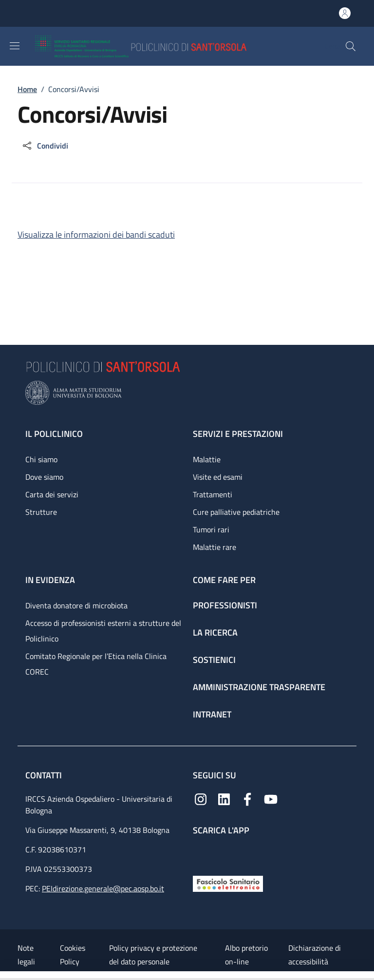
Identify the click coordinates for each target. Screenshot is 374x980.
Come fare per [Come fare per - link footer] (224, 580)
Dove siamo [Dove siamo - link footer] (44, 477)
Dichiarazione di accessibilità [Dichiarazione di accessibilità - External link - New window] (315, 955)
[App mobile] (201, 853)
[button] (351, 46)
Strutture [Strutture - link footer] (41, 512)
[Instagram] (201, 798)
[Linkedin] (224, 798)
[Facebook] (247, 798)
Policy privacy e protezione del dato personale (153, 955)
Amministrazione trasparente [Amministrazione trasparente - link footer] (259, 687)
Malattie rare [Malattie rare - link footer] (215, 547)
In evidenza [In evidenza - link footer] (50, 580)
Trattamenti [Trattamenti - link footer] (213, 494)
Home (27, 89)
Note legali (26, 955)
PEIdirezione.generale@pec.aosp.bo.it (103, 888)
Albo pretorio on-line (246, 955)
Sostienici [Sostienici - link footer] (214, 660)
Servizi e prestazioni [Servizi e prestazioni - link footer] (238, 434)
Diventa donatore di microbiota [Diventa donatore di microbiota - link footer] (76, 605)
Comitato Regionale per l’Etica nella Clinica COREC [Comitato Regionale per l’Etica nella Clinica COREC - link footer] (96, 664)
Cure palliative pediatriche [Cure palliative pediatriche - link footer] (236, 512)
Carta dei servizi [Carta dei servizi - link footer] (52, 494)
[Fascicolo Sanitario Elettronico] (228, 883)
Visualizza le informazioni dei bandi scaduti (96, 235)
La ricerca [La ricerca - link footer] (215, 632)
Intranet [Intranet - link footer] (212, 714)
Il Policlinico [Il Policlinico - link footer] (54, 434)
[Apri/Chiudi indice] (5, 976)
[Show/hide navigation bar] (15, 46)
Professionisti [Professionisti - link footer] (225, 605)
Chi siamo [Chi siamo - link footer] (41, 459)
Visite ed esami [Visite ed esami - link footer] (218, 477)
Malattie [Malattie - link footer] (207, 459)
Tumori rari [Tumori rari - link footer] (211, 529)
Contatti (45, 775)
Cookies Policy (73, 955)
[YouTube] (271, 798)
